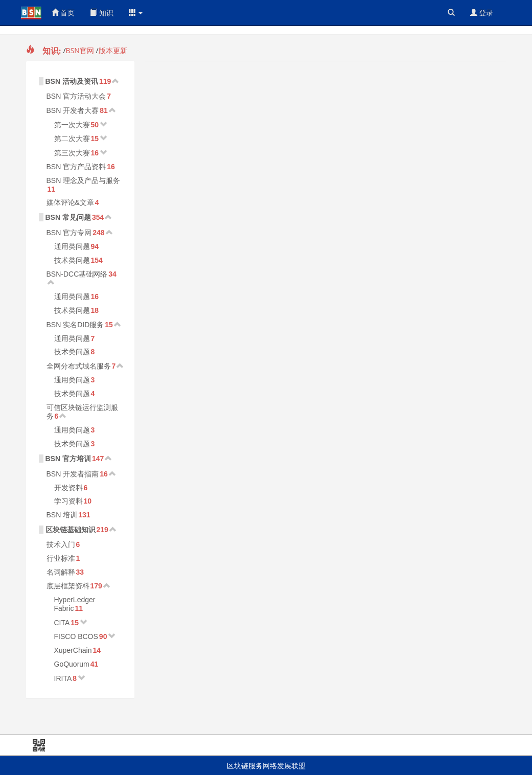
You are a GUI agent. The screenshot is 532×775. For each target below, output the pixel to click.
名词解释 (61, 572)
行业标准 (61, 558)
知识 (102, 13)
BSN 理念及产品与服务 (84, 180)
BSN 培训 (62, 515)
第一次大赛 (72, 125)
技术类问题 (72, 260)
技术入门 (61, 544)
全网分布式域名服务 (79, 366)
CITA (62, 623)
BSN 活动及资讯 (72, 81)
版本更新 (113, 50)
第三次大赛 (72, 153)
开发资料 (68, 488)
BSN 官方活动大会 (76, 96)
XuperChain (73, 650)
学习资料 (68, 501)
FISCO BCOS (76, 636)
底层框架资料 (68, 586)
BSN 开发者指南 (73, 474)
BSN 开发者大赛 (73, 110)
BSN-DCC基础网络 (77, 274)
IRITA (63, 678)
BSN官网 (80, 50)
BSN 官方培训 (68, 459)
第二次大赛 (72, 139)
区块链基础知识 (71, 530)
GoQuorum (72, 664)
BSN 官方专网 (69, 233)
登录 (482, 13)
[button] (136, 13)
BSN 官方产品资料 (76, 167)
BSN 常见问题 (68, 217)
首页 (63, 13)
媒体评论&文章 (70, 202)
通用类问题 (72, 246)
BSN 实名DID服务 (75, 325)
